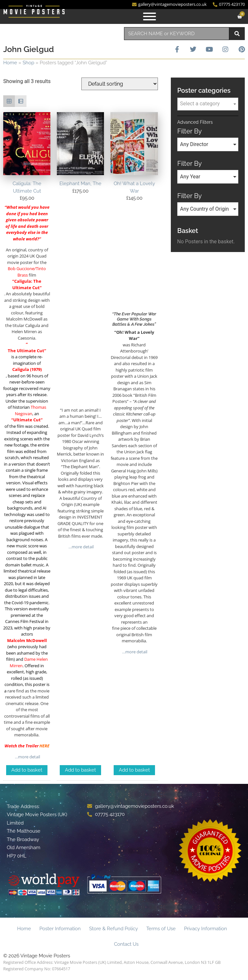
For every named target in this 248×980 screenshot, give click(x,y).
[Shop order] (120, 84)
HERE (44, 746)
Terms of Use (161, 929)
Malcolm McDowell (27, 640)
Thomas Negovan (31, 410)
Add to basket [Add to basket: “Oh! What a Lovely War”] (134, 770)
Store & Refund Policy (114, 929)
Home (10, 63)
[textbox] (208, 104)
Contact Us (126, 944)
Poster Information (60, 929)
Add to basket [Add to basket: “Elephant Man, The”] (80, 770)
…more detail (27, 757)
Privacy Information (206, 929)
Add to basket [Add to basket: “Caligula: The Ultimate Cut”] (27, 770)
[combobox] (177, 34)
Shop (28, 63)
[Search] (237, 34)
